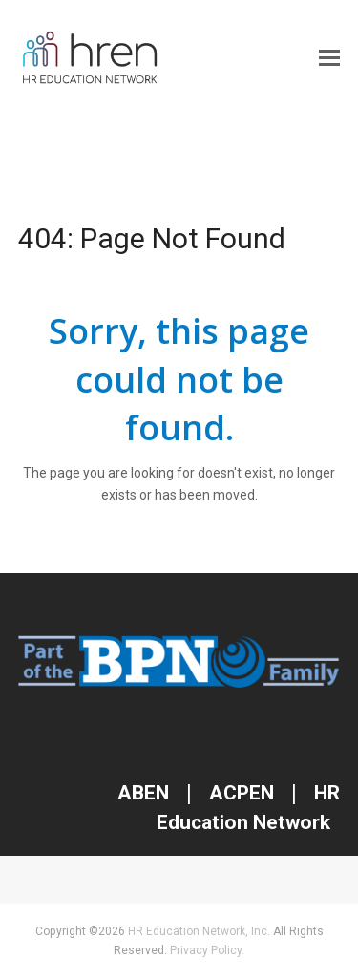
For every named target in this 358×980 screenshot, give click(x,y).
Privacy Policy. (207, 950)
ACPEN (242, 793)
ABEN (143, 793)
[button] (329, 58)
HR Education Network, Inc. (199, 931)
